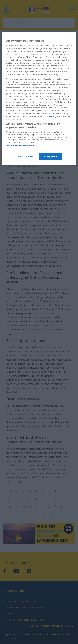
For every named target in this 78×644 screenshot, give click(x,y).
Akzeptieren (50, 183)
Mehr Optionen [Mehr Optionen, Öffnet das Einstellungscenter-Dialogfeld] (26, 183)
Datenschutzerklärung (46, 143)
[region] (39, 125)
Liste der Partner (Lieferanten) (20, 172)
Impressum (16, 145)
